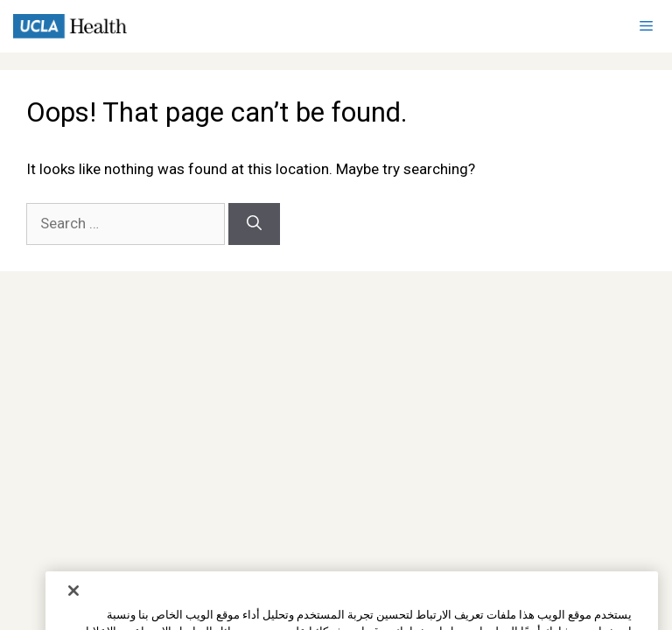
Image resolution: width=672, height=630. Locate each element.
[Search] (254, 224)
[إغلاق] (73, 607)
